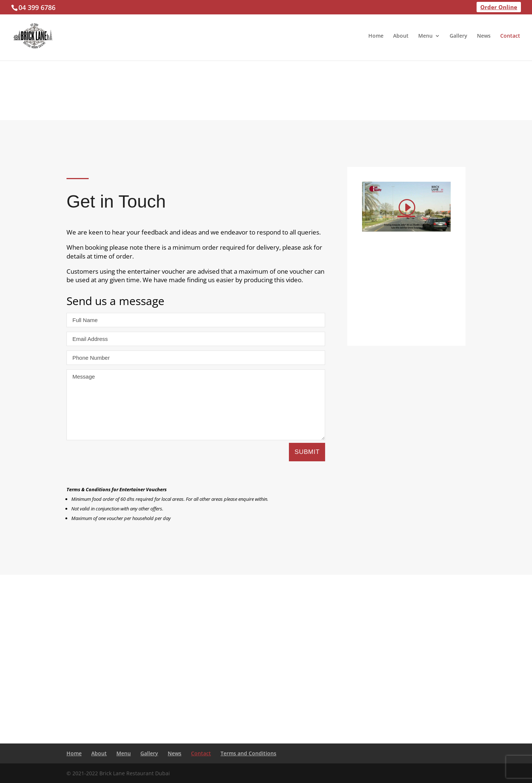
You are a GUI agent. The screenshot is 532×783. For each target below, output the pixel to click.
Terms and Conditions (248, 753)
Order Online (499, 7)
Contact (510, 36)
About (401, 36)
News (484, 36)
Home (376, 36)
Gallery (458, 36)
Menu (425, 36)
